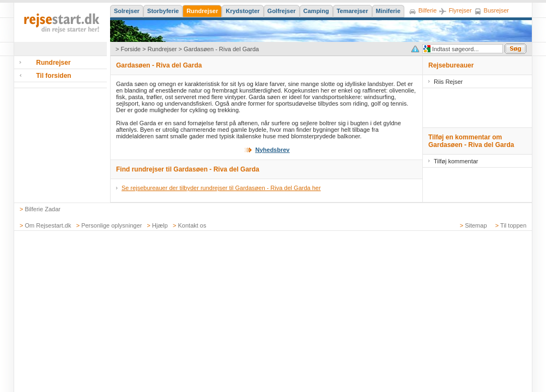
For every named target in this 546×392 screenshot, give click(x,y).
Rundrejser (162, 49)
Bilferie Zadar (43, 209)
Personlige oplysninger (111, 225)
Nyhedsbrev (273, 150)
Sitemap (476, 225)
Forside (131, 49)
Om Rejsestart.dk (48, 225)
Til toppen (513, 225)
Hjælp (160, 225)
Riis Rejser (448, 82)
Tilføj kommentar (456, 161)
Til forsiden (53, 76)
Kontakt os (192, 225)
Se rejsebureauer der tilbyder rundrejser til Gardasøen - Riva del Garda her (221, 188)
